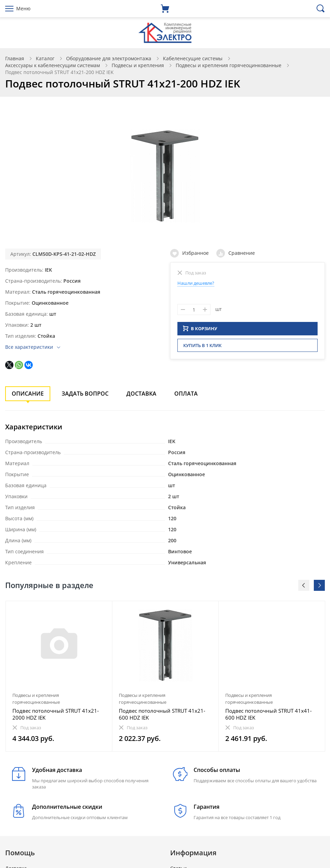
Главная (15, 58)
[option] (59, 676)
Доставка (141, 394)
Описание (28, 394)
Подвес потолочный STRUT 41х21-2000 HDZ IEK (56, 714)
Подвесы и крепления (138, 65)
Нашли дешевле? (196, 283)
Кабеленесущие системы (193, 58)
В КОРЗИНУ (200, 331)
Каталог (45, 58)
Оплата (186, 394)
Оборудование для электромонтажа (109, 58)
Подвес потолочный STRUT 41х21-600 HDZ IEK (162, 714)
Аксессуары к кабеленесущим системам (53, 65)
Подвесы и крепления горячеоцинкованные (229, 65)
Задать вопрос (85, 394)
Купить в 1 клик (202, 347)
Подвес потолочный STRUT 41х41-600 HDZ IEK (269, 714)
